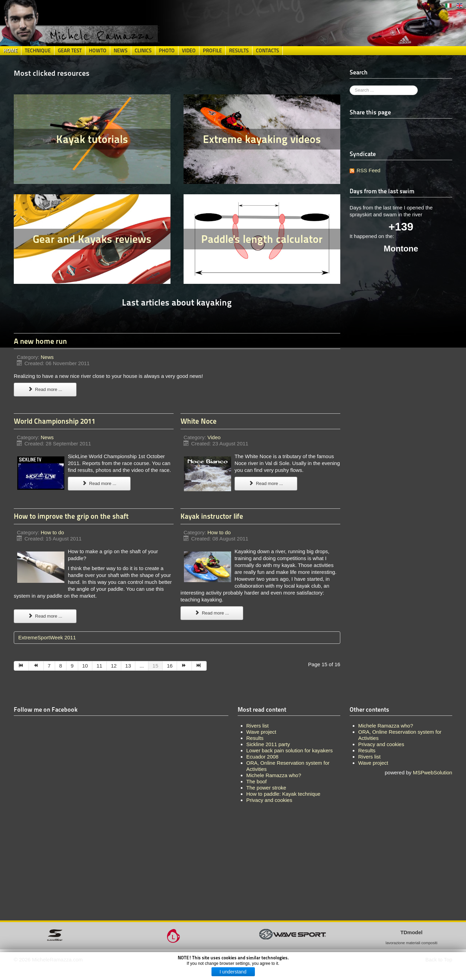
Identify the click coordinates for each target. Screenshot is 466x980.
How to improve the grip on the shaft (71, 516)
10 (85, 666)
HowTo (98, 51)
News (121, 51)
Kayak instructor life (212, 516)
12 (114, 666)
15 (156, 666)
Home (11, 51)
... (142, 666)
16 (170, 666)
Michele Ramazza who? (386, 726)
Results (239, 51)
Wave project (373, 763)
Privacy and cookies (381, 744)
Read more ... (45, 389)
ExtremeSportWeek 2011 (47, 637)
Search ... (350, 86)
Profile (212, 51)
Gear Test (70, 51)
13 (128, 666)
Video (189, 51)
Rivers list (369, 757)
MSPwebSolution (433, 772)
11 (99, 666)
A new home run (40, 341)
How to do (52, 532)
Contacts (267, 51)
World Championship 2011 (55, 421)
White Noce (199, 421)
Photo (167, 51)
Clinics (143, 51)
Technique (38, 51)
